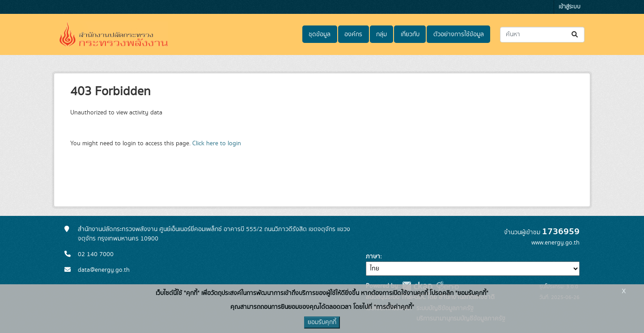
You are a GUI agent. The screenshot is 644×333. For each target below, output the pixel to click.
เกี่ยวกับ (410, 34)
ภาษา (373, 257)
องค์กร (353, 34)
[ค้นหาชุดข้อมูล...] (542, 35)
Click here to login (217, 143)
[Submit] (575, 35)
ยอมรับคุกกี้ (322, 322)
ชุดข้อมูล (320, 34)
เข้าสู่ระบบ (570, 7)
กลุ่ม (381, 34)
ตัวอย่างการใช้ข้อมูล (459, 34)
